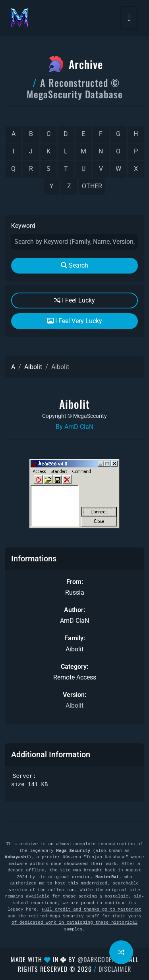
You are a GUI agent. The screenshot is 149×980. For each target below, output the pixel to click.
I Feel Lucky (74, 300)
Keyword (23, 226)
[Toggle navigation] (129, 18)
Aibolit (33, 367)
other (92, 186)
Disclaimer (115, 969)
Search (74, 265)
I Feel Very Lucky (75, 321)
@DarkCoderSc (100, 959)
